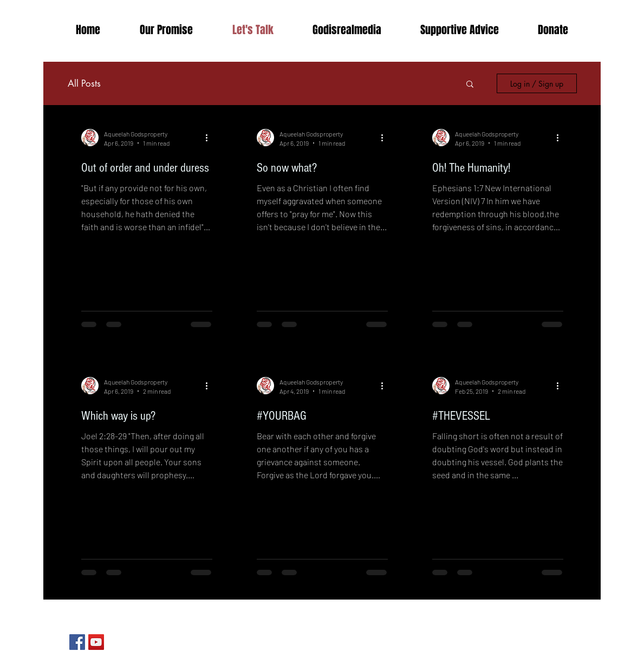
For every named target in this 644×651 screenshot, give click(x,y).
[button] (347, 30)
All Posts (84, 84)
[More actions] (211, 138)
